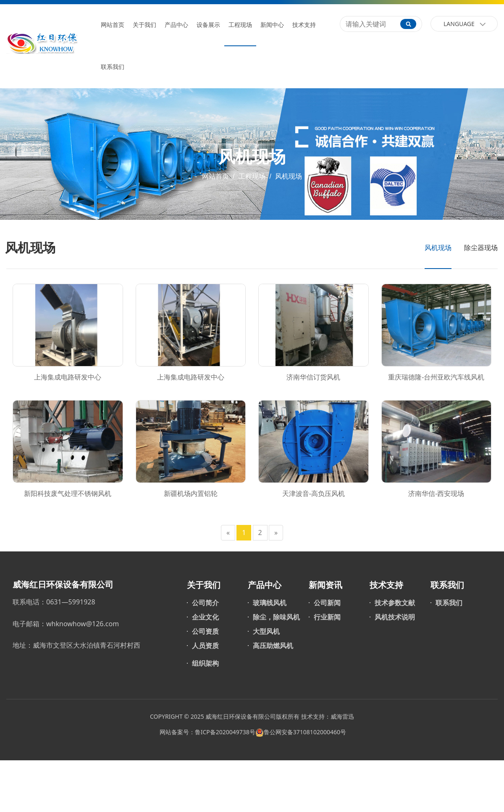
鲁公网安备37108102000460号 (305, 732)
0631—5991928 (71, 602)
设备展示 (208, 25)
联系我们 (113, 67)
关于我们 (144, 25)
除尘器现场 (481, 248)
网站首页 (113, 25)
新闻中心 (272, 25)
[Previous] (228, 533)
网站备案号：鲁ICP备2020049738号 (207, 732)
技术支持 (304, 25)
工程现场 (240, 25)
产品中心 (176, 25)
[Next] (276, 533)
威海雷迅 (342, 716)
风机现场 (288, 176)
